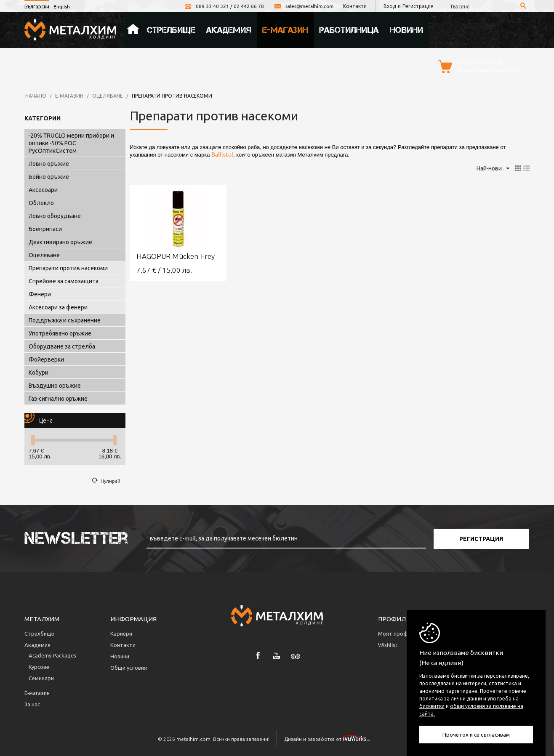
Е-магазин (285, 30)
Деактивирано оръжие (60, 242)
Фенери (40, 294)
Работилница (349, 30)
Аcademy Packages (52, 655)
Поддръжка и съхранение (65, 320)
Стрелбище (171, 30)
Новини (406, 30)
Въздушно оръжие (55, 385)
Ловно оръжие (49, 163)
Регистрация (418, 6)
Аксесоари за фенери (58, 307)
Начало (133, 30)
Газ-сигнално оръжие (58, 398)
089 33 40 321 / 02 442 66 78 (224, 6)
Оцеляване (108, 96)
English (62, 6)
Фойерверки (46, 359)
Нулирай (111, 481)
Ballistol (222, 154)
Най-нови (493, 169)
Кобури (39, 372)
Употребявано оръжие (60, 333)
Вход (390, 6)
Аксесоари (43, 189)
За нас (32, 704)
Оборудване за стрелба (62, 346)
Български (37, 6)
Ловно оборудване (55, 216)
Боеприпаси (45, 229)
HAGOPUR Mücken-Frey (176, 256)
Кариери (121, 633)
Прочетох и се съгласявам (476, 734)
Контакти (355, 6)
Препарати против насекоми (68, 268)
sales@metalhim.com (304, 6)
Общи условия (129, 667)
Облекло (41, 202)
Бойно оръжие (49, 176)
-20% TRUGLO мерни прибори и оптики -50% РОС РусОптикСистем (71, 143)
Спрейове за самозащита (64, 281)
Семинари (41, 678)
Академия (229, 30)
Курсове (39, 667)
